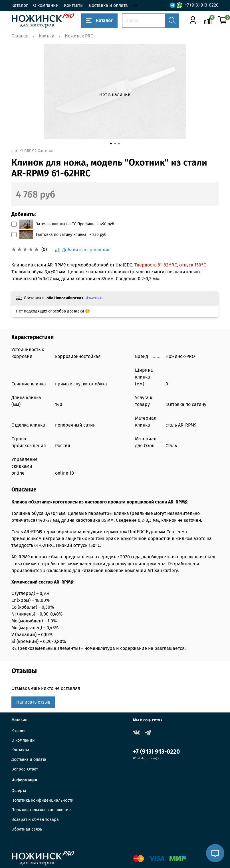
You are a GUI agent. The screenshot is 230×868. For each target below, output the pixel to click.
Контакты (74, 5)
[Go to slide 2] (115, 144)
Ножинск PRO (79, 36)
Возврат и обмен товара (35, 820)
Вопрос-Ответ (25, 769)
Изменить (94, 298)
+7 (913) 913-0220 (202, 5)
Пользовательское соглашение (41, 810)
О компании (46, 5)
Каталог (20, 5)
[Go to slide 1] (111, 144)
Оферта (19, 791)
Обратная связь (27, 829)
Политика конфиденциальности (43, 800)
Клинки (47, 36)
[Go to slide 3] (119, 144)
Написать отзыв (33, 702)
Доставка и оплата (108, 5)
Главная (20, 36)
